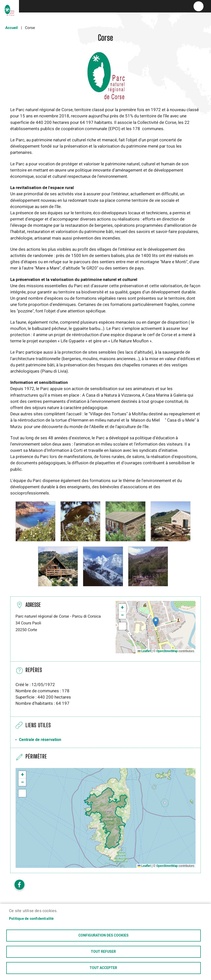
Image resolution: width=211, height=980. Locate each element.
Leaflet (144, 651)
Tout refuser (103, 952)
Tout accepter (103, 968)
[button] (35, 521)
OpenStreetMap (167, 651)
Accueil (11, 28)
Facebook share (19, 885)
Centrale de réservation (40, 740)
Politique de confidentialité (31, 919)
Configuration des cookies (104, 936)
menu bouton (199, 6)
